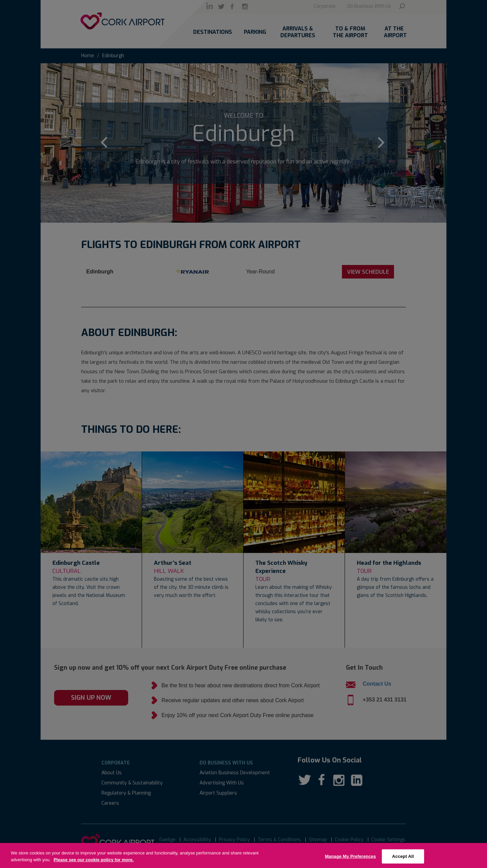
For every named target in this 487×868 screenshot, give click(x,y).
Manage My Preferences (351, 860)
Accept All (403, 860)
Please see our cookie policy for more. (94, 863)
